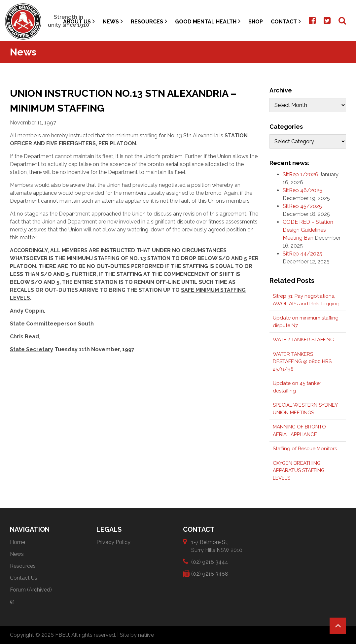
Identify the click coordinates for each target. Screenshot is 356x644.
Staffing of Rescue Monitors (305, 449)
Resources (149, 21)
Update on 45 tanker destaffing (297, 387)
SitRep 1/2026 (301, 174)
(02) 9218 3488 (210, 574)
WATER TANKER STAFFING (303, 340)
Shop (256, 22)
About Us (79, 21)
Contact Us (24, 578)
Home (18, 542)
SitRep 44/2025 (303, 254)
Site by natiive (137, 635)
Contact (286, 21)
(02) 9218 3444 (210, 562)
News (113, 21)
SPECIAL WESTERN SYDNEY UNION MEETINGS (305, 409)
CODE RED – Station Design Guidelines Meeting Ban (308, 230)
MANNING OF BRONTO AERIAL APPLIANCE (299, 431)
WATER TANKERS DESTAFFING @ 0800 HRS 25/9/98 (302, 362)
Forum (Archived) (31, 590)
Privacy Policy (113, 542)
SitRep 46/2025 (303, 190)
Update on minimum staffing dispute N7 (306, 322)
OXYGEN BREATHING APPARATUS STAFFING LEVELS (299, 471)
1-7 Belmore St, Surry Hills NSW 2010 (217, 546)
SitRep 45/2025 (302, 206)
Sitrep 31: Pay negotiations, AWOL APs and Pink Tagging (306, 300)
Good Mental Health (208, 21)
